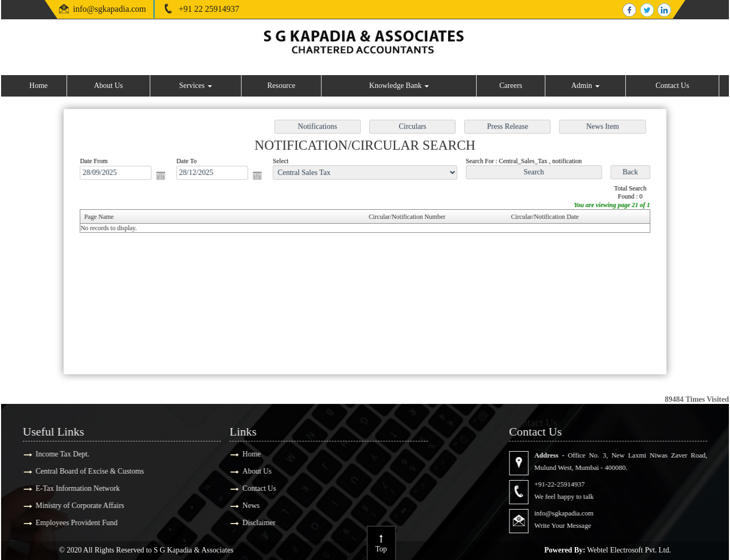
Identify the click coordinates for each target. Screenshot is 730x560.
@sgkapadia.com (116, 9)
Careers (511, 86)
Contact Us (672, 86)
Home (39, 86)
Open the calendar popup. (166, 177)
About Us (108, 86)
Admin (585, 86)
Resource (281, 86)
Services (196, 86)
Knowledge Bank (399, 86)
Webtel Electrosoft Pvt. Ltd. (629, 550)
